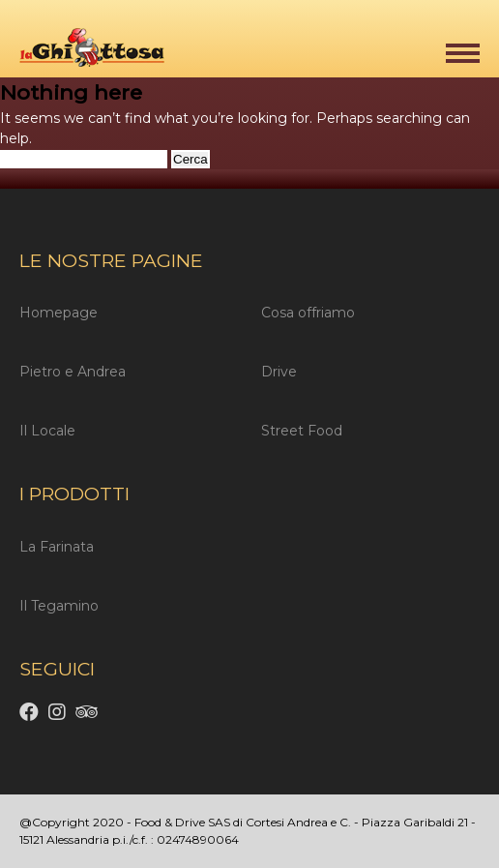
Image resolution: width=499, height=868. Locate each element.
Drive (279, 372)
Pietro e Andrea (73, 372)
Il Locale (47, 431)
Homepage (59, 313)
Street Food (302, 431)
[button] (463, 53)
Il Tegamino (59, 606)
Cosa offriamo (308, 313)
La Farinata (57, 547)
